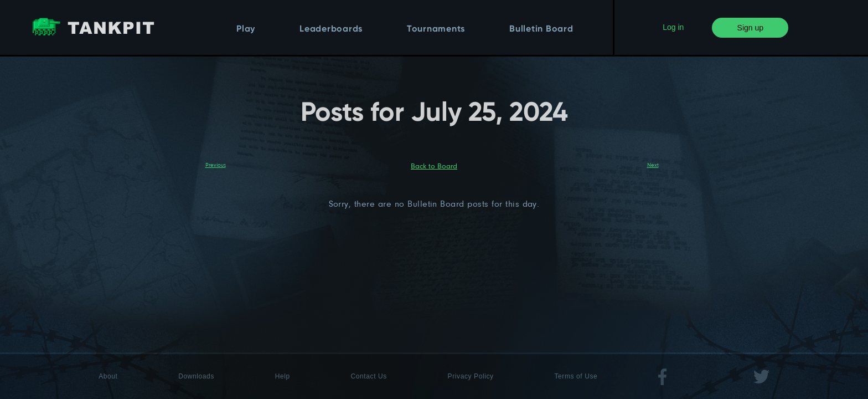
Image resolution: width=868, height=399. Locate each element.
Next (653, 165)
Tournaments (436, 29)
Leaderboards (331, 29)
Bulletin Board (541, 29)
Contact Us (369, 376)
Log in (673, 27)
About (108, 376)
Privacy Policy (471, 376)
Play (246, 29)
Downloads (196, 376)
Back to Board (434, 166)
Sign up (750, 28)
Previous (216, 165)
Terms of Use (576, 376)
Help (283, 376)
